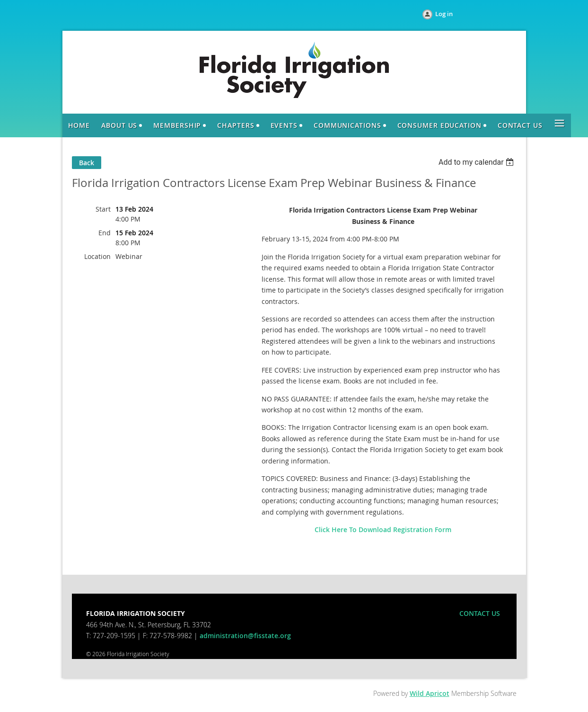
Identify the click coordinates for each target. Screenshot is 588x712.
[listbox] (478, 162)
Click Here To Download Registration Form (383, 530)
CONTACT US (480, 613)
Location (97, 256)
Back (87, 163)
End (105, 233)
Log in (444, 14)
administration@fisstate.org (245, 636)
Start (103, 209)
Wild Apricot (430, 693)
